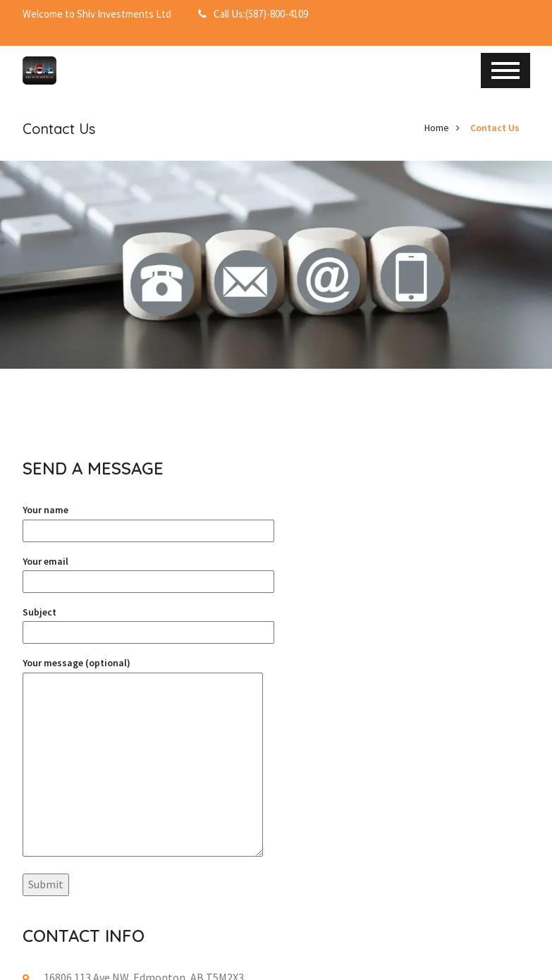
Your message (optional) (143, 758)
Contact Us (495, 128)
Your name (148, 520)
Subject (148, 622)
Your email (148, 571)
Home (437, 128)
